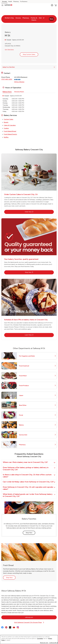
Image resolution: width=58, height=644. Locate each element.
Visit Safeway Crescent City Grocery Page (29, 622)
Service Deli (27, 435)
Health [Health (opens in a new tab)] (10, 2)
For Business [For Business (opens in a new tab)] (24, 2)
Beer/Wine (27, 405)
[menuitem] (9, 19)
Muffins (6, 137)
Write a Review (19, 82)
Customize (40, 639)
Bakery (27, 425)
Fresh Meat (27, 376)
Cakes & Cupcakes (10, 125)
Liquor (27, 395)
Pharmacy (27, 445)
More (51, 19)
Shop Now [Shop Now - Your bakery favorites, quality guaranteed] (34, 272)
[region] (29, 640)
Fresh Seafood (27, 366)
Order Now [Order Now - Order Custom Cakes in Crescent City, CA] (34, 212)
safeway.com (36, 617)
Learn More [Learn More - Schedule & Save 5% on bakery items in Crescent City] (34, 335)
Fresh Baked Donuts (10, 134)
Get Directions (9, 50)
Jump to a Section (29, 67)
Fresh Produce (27, 386)
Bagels (6, 122)
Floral (27, 415)
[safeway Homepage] (8, 5)
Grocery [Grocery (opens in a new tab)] (4, 2)
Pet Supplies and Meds (27, 356)
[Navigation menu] (2, 5)
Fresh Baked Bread (10, 131)
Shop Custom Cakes (29, 54)
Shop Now (30, 533)
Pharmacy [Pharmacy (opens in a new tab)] (16, 2)
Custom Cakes (8, 119)
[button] (52, 5)
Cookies (6, 128)
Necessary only (44, 643)
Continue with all (54, 643)
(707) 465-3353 (7, 79)
